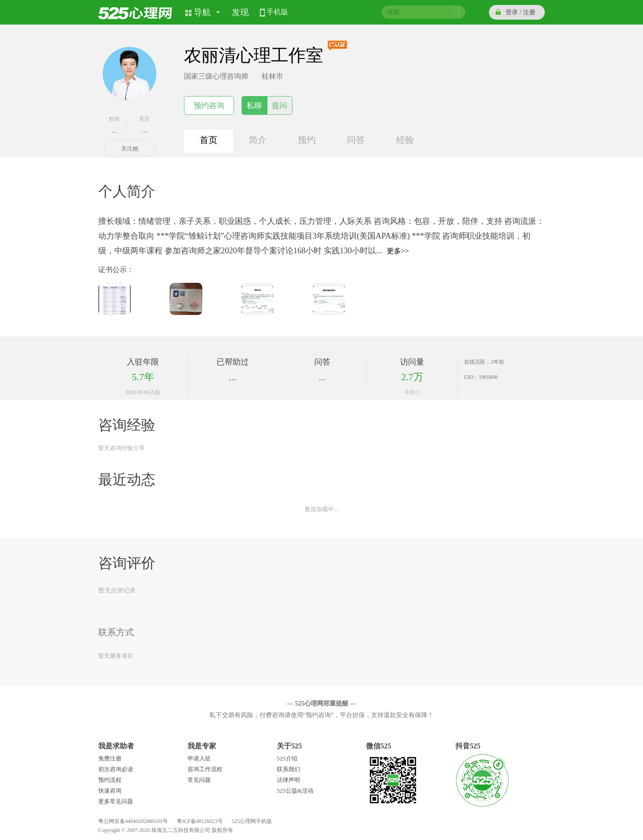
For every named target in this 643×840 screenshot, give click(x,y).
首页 (209, 140)
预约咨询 (209, 106)
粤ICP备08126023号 (200, 821)
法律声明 (288, 780)
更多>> (398, 251)
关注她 (130, 149)
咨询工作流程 (205, 769)
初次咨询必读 (116, 769)
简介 (258, 140)
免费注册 (110, 758)
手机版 (277, 13)
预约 (307, 140)
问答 (356, 140)
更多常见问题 (116, 801)
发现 (240, 12)
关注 (145, 125)
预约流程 (110, 780)
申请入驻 (199, 758)
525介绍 (287, 758)
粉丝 (114, 125)
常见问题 (199, 780)
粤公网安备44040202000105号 (133, 821)
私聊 (254, 106)
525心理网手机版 (252, 821)
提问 (280, 106)
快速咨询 (110, 791)
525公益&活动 (295, 791)
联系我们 (288, 769)
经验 (405, 140)
